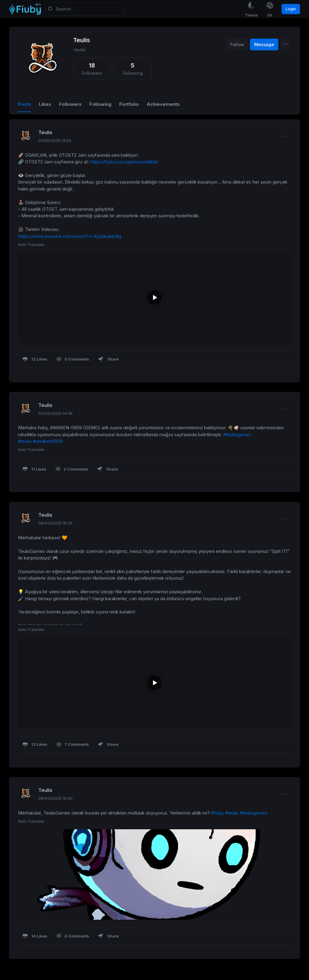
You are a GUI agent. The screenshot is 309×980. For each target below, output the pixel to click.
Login (291, 9)
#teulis (25, 442)
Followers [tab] (70, 105)
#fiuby (217, 813)
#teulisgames (237, 435)
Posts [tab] (25, 105)
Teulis (82, 41)
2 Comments (72, 470)
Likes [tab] (45, 105)
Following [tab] (100, 105)
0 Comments (73, 360)
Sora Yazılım (13, 977)
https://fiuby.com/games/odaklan (124, 162)
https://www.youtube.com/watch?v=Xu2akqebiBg (70, 237)
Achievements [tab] (163, 105)
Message (264, 45)
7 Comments (72, 745)
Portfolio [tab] (129, 105)
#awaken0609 (48, 442)
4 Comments (73, 937)
